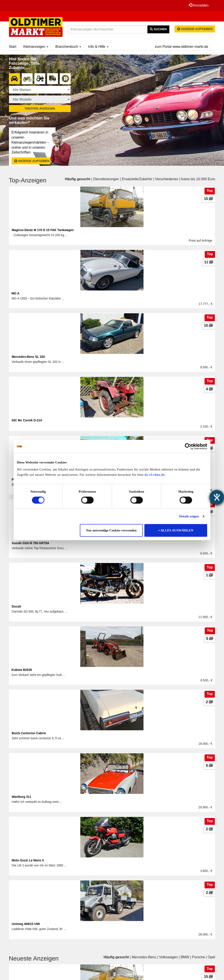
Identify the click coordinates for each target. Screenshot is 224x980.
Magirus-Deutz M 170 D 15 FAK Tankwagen (43, 230)
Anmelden (199, 5)
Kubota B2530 (22, 670)
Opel (212, 957)
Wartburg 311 (22, 797)
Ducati (17, 606)
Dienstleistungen (106, 179)
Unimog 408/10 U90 (26, 924)
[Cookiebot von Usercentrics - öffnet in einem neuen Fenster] (188, 446)
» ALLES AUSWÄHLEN (176, 530)
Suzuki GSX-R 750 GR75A (31, 543)
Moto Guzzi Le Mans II (28, 860)
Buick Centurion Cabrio (29, 733)
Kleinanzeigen (36, 47)
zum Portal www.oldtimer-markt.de (182, 47)
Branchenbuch (68, 47)
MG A (16, 293)
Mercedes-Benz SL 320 (28, 357)
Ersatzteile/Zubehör (137, 179)
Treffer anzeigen (40, 109)
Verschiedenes (167, 179)
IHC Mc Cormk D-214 (27, 420)
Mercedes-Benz (144, 957)
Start (13, 47)
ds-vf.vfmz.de (155, 475)
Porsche (199, 957)
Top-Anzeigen (28, 180)
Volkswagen (168, 957)
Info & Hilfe (98, 47)
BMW (185, 957)
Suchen (158, 29)
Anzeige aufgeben (195, 29)
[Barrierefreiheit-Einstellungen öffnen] (217, 497)
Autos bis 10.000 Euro (198, 179)
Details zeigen (189, 516)
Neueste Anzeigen (34, 958)
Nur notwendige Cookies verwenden (111, 530)
